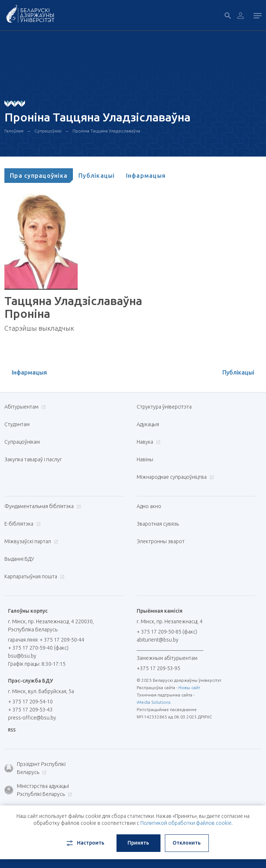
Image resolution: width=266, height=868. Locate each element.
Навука (148, 442)
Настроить (85, 843)
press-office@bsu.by (32, 718)
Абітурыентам (24, 407)
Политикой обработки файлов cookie (186, 823)
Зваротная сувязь (158, 524)
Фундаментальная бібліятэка (42, 506)
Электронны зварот (161, 541)
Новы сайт (189, 687)
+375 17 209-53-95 (158, 668)
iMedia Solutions (154, 702)
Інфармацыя (146, 176)
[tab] (39, 176)
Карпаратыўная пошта (34, 576)
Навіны (145, 459)
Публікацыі (97, 176)
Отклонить (187, 843)
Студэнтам (17, 424)
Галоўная (14, 131)
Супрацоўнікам (22, 442)
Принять (138, 843)
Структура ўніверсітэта (164, 407)
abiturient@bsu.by (158, 640)
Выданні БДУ (19, 559)
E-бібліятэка (22, 524)
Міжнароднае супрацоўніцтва (174, 477)
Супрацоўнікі (48, 131)
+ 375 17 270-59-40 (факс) (38, 648)
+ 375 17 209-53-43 (30, 710)
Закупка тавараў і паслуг (33, 459)
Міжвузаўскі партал (30, 541)
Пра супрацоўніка (39, 176)
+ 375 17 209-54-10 (30, 702)
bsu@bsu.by (22, 656)
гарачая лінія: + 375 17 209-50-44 (46, 640)
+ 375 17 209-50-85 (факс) (167, 632)
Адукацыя (148, 424)
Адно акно (149, 506)
